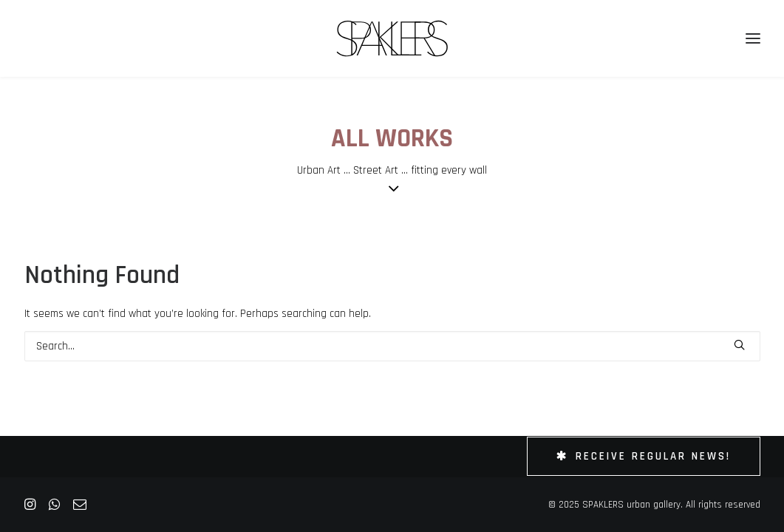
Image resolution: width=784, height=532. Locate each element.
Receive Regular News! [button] (644, 456)
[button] (739, 345)
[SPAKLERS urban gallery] (392, 38)
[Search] (392, 346)
